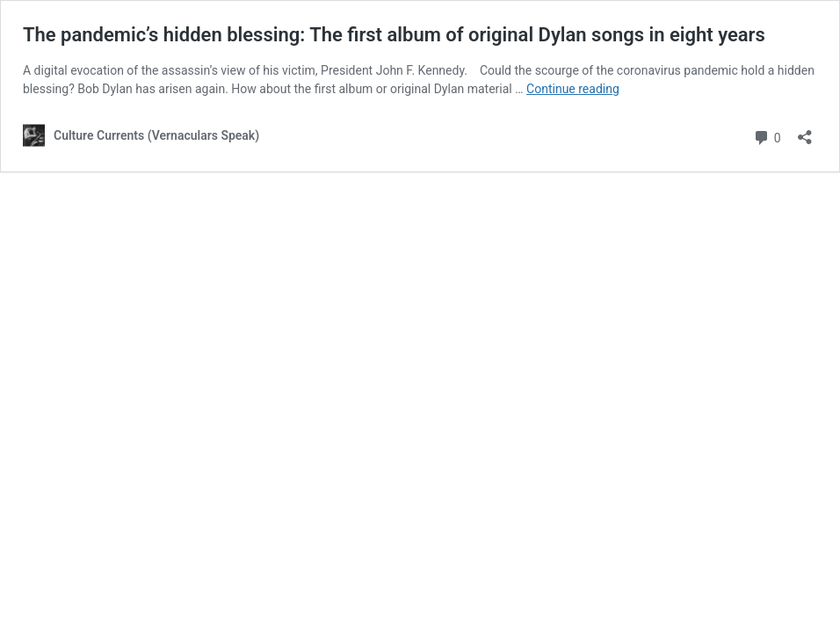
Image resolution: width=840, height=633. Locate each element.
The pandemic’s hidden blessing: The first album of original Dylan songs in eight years (394, 35)
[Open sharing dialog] (805, 131)
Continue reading (573, 89)
